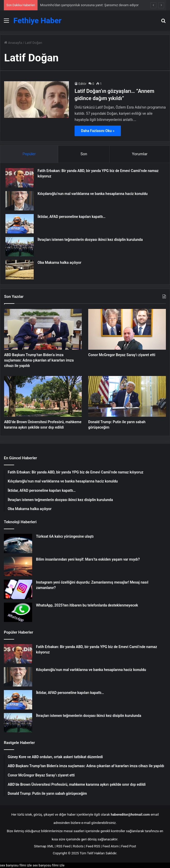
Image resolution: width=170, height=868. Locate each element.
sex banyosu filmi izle (16, 865)
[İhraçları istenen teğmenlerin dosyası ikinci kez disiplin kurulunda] (20, 247)
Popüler (29, 154)
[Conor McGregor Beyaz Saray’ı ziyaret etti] (127, 329)
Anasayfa (13, 43)
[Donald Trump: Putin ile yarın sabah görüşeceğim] (127, 396)
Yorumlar (140, 154)
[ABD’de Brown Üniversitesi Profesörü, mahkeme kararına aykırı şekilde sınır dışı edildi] (43, 396)
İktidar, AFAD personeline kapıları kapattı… (71, 217)
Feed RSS (93, 846)
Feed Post (129, 846)
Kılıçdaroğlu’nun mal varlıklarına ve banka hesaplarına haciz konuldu (93, 194)
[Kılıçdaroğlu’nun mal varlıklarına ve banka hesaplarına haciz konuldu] (20, 201)
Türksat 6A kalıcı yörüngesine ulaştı (65, 536)
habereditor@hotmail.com (130, 814)
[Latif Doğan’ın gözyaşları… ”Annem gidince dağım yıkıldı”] (37, 100)
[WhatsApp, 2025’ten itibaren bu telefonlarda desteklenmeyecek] (18, 612)
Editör (82, 84)
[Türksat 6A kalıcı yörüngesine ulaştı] (18, 543)
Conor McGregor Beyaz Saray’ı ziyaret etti (122, 355)
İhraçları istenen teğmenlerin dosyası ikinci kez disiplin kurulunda (90, 240)
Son (84, 154)
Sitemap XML (44, 846)
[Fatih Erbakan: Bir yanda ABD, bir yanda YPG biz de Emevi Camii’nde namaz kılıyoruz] (20, 178)
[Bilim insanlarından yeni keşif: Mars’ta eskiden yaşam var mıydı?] (18, 566)
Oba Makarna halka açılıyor (59, 263)
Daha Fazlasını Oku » (98, 131)
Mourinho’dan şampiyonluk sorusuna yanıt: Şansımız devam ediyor (89, 5)
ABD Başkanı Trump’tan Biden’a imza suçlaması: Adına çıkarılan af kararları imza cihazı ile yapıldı (39, 360)
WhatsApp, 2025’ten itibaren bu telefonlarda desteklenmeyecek (87, 605)
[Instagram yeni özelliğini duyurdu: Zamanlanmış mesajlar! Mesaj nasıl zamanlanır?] (18, 589)
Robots (78, 846)
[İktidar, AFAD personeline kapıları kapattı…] (20, 224)
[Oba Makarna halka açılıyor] (20, 270)
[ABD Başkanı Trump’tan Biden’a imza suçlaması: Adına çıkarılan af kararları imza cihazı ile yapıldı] (43, 329)
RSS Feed (63, 846)
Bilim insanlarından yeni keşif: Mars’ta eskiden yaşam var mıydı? (88, 559)
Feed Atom (111, 846)
